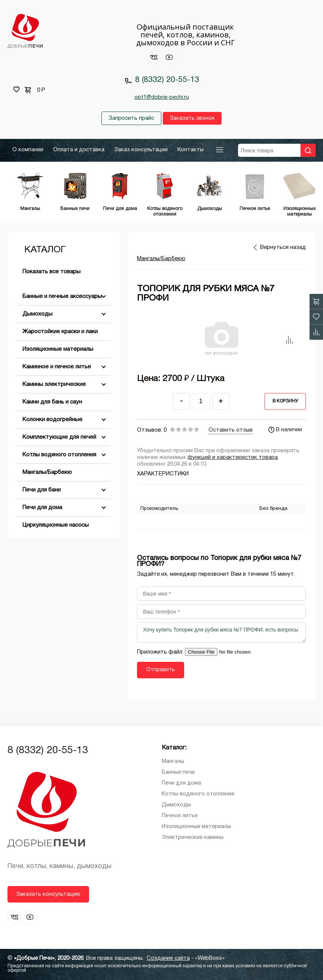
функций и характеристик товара (233, 457)
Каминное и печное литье (57, 367)
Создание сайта (168, 958)
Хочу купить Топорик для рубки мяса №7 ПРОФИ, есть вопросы (221, 633)
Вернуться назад (283, 247)
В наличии (285, 430)
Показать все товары (51, 272)
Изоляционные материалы (58, 349)
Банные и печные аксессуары (62, 296)
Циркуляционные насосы (56, 525)
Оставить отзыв (231, 430)
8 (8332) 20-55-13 (167, 80)
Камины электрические (54, 384)
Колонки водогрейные (52, 420)
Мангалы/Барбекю (47, 472)
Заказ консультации (141, 150)
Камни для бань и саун (52, 402)
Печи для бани (42, 490)
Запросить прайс (131, 118)
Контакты (191, 150)
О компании (28, 150)
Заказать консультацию (48, 894)
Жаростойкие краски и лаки (60, 332)
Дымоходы (37, 314)
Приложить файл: (161, 652)
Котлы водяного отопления (59, 455)
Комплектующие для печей (59, 437)
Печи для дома (42, 508)
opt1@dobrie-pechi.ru (162, 97)
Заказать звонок (192, 118)
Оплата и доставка (79, 150)
